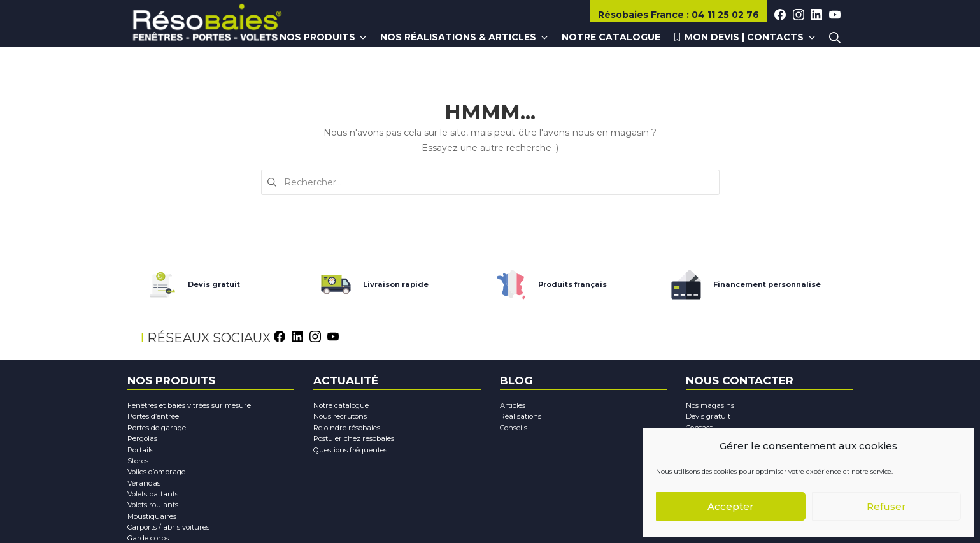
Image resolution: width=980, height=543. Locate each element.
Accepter (731, 506)
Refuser (886, 506)
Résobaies (642, 15)
